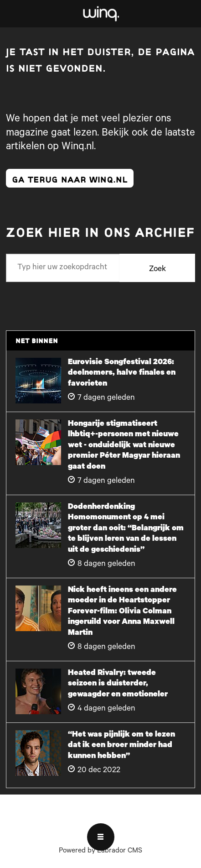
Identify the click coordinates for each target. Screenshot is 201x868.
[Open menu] (101, 837)
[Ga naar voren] (100, 14)
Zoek (157, 270)
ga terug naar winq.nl (70, 178)
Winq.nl (78, 147)
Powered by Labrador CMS (100, 851)
